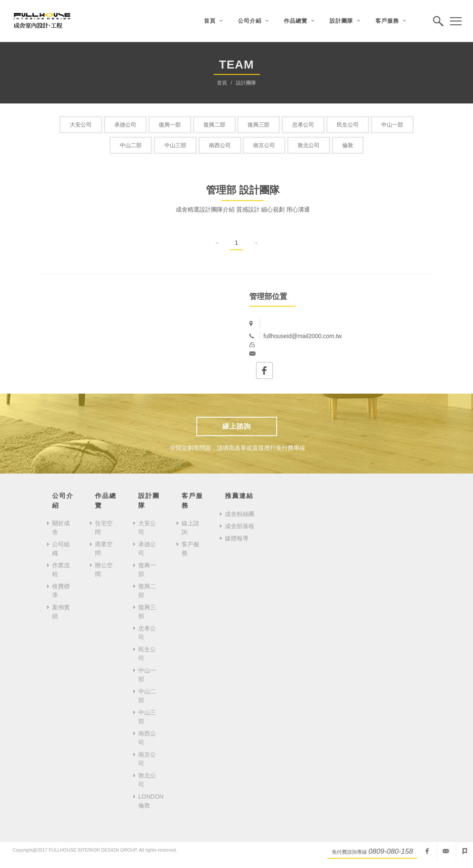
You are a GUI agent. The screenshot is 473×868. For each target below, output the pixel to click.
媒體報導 (237, 538)
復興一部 (170, 125)
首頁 (222, 83)
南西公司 (220, 145)
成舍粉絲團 (240, 514)
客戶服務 (190, 549)
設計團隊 (246, 83)
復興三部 (259, 125)
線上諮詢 (237, 426)
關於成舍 (61, 528)
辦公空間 (104, 570)
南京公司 (264, 145)
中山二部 (131, 145)
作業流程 (61, 570)
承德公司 (125, 125)
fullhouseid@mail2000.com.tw (446, 851)
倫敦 (348, 145)
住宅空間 (104, 528)
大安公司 (81, 125)
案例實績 (61, 612)
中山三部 (175, 145)
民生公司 (348, 125)
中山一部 (392, 125)
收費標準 (61, 591)
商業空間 (104, 549)
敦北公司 (309, 145)
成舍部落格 (240, 526)
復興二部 (214, 125)
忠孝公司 (303, 125)
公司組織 (61, 549)
